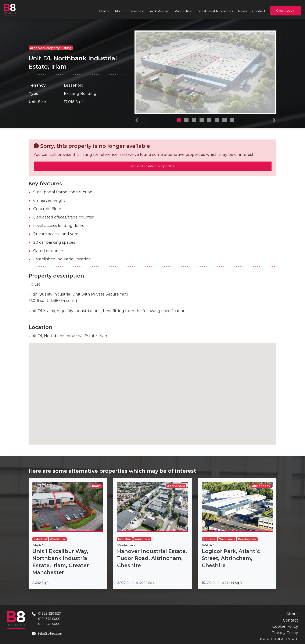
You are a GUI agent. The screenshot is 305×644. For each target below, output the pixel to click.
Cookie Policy (285, 626)
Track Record (159, 11)
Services (136, 11)
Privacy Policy (285, 633)
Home (104, 11)
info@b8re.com (51, 634)
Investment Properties (215, 11)
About (120, 11)
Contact (259, 11)
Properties (183, 11)
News (243, 11)
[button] (137, 121)
